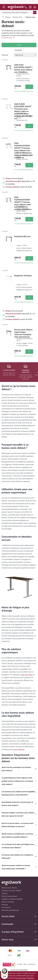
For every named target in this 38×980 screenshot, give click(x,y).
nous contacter (19, 749)
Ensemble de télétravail (10, 910)
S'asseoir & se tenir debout (11, 890)
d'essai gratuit (14, 178)
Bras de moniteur (8, 902)
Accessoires (6, 907)
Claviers (5, 893)
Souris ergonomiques (9, 896)
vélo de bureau (27, 675)
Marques (5, 905)
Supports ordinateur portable (12, 899)
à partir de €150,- (19, 187)
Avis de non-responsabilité (19, 970)
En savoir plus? (21, 978)
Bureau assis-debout (18, 17)
